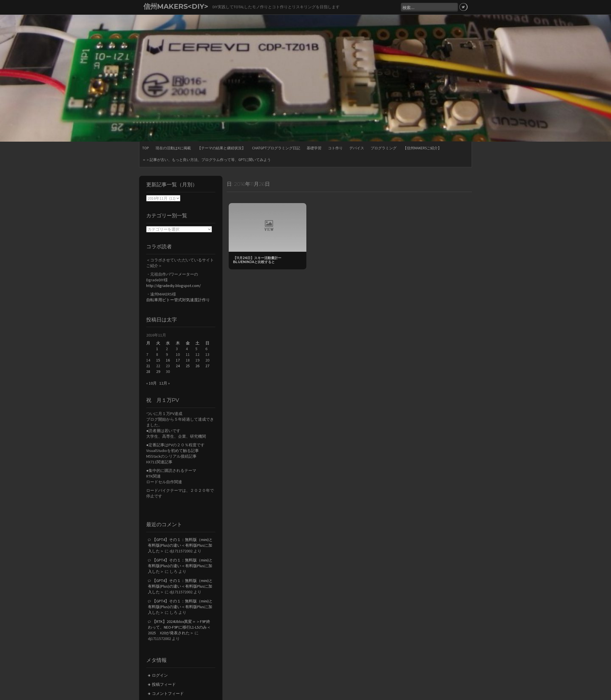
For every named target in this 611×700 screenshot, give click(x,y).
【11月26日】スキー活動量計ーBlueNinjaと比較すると (257, 260)
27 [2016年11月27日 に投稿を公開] (207, 366)
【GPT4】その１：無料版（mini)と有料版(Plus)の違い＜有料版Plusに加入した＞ (180, 545)
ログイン (160, 675)
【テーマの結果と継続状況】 (221, 148)
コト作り (335, 148)
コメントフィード (168, 693)
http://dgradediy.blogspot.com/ (174, 286)
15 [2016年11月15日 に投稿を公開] (158, 360)
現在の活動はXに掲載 (173, 148)
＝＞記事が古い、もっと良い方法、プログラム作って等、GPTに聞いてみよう (207, 160)
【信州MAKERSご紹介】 (422, 148)
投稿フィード (164, 684)
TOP (146, 148)
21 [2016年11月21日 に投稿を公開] (148, 366)
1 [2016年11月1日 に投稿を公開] (157, 349)
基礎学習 (314, 148)
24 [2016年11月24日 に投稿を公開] (178, 366)
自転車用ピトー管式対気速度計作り (178, 300)
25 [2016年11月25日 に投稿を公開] (188, 366)
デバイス (357, 148)
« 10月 (151, 383)
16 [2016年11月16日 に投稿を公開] (168, 360)
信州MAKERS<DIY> (176, 6)
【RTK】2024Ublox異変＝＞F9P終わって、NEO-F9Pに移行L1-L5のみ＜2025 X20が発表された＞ (179, 627)
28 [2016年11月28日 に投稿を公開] (148, 371)
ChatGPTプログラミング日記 (276, 148)
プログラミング (384, 148)
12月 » (165, 383)
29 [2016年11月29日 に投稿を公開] (158, 371)
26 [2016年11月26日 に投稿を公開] (197, 366)
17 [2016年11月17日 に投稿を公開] (178, 360)
